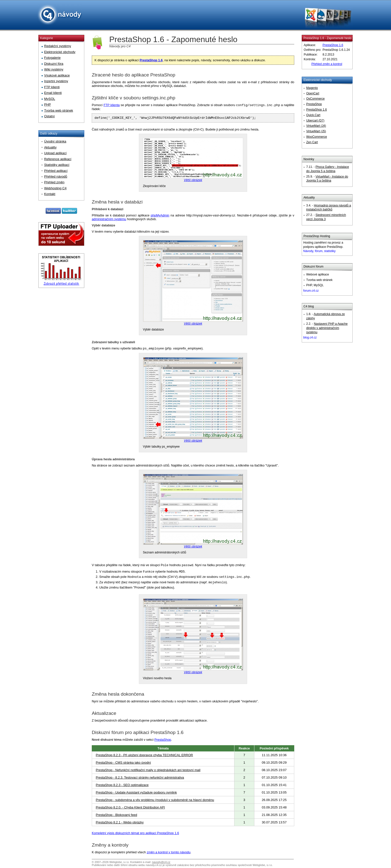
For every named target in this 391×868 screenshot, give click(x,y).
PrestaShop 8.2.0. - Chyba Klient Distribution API (130, 809)
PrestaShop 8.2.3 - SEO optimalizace (122, 786)
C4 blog (309, 306)
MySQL (50, 99)
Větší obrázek (193, 181)
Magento (312, 88)
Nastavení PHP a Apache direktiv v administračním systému (327, 328)
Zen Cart (312, 142)
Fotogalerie (52, 58)
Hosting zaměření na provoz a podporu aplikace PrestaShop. (323, 247)
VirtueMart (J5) (316, 131)
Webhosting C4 (55, 188)
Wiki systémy (54, 69)
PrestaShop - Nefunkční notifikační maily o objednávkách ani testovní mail (148, 771)
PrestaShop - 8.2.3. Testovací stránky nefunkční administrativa (140, 779)
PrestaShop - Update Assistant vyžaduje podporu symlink (136, 794)
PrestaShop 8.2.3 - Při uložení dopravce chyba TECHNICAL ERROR (144, 757)
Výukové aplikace (57, 75)
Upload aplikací (55, 153)
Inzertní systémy (56, 81)
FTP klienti (52, 87)
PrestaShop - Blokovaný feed (116, 816)
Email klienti (53, 93)
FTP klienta (112, 105)
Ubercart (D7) (315, 121)
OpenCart (313, 93)
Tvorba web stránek (59, 110)
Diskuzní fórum (313, 267)
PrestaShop (163, 741)
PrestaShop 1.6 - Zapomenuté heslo (328, 38)
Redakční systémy (58, 46)
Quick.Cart (313, 115)
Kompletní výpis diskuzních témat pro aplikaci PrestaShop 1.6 (135, 835)
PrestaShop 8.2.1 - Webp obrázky (120, 824)
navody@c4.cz (161, 864)
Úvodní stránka (55, 141)
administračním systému (109, 220)
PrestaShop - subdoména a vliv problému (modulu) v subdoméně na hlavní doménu (155, 801)
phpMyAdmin (160, 217)
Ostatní (49, 116)
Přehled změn (54, 182)
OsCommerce (315, 99)
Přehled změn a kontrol (327, 64)
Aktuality (309, 198)
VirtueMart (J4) (316, 126)
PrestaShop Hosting (317, 236)
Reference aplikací (58, 159)
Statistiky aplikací (57, 165)
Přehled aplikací (56, 171)
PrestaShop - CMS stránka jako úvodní (123, 764)
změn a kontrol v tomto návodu (169, 854)
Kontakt (50, 194)
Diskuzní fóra (54, 64)
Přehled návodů (56, 176)
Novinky (309, 159)
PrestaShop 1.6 (151, 60)
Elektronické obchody (318, 80)
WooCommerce (317, 137)
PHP (48, 104)
